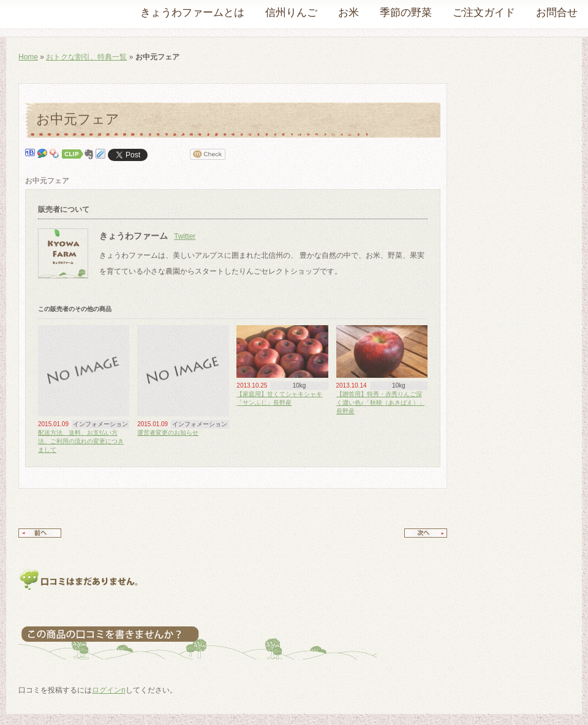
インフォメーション (100, 424)
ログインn (109, 690)
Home (28, 57)
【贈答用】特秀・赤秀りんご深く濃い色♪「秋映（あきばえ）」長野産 (381, 403)
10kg (300, 385)
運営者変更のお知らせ (168, 433)
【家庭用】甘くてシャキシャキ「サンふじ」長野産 (279, 398)
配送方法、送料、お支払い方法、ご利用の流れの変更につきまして (81, 441)
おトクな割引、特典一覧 (86, 57)
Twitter (185, 236)
